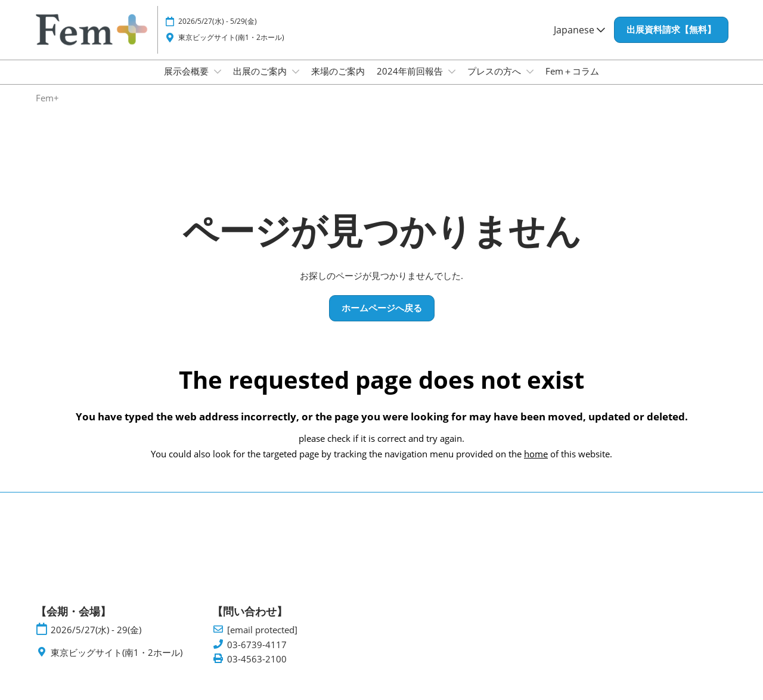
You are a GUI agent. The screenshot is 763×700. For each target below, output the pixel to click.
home (536, 464)
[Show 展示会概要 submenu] (218, 83)
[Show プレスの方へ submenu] (530, 83)
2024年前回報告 (411, 82)
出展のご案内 (261, 82)
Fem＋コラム (572, 82)
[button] (671, 41)
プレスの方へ (495, 82)
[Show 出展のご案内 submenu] (296, 83)
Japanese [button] (579, 41)
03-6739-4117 (257, 656)
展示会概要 (187, 82)
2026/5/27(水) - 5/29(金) (218, 32)
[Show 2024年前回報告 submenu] (452, 83)
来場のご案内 (338, 82)
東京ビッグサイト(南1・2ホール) (231, 49)
